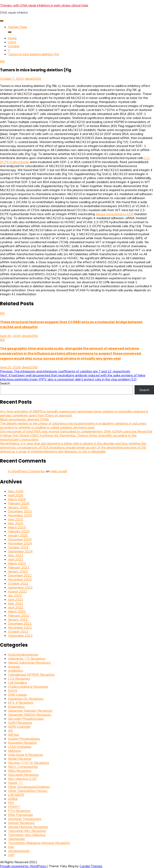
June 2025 (16, 519)
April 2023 (16, 559)
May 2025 (16, 523)
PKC (11, 803)
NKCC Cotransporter (23, 767)
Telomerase (16, 839)
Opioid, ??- (16, 783)
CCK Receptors (19, 678)
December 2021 (20, 623)
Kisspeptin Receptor (22, 743)
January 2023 (18, 571)
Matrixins (15, 751)
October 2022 (18, 583)
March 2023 (17, 563)
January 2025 (18, 535)
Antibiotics (16, 670)
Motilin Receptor (20, 759)
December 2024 (20, 539)
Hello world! (59, 471)
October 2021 (18, 631)
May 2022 (16, 603)
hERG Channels (19, 727)
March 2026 (17, 499)
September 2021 (20, 635)
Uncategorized (19, 851)
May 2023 (16, 555)
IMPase (14, 735)
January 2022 (18, 619)
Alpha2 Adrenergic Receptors (29, 662)
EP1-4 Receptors (21, 703)
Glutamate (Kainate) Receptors (30, 711)
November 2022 (20, 579)
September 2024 (20, 551)
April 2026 (16, 495)
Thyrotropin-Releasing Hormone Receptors (39, 843)
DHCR (13, 691)
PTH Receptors (19, 811)
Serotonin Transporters (25, 819)
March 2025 (17, 527)
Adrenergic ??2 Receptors (27, 658)
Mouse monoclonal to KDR (115, 214)
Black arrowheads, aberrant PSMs (24, 419)
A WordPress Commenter (27, 471)
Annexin (14, 666)
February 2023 (19, 567)
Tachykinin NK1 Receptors (27, 831)
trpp (11, 847)
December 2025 (20, 511)
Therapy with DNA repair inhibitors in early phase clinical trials (44, 5)
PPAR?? (14, 807)
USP (11, 855)
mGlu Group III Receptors (26, 755)
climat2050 (33, 79)
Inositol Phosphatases (24, 739)
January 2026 (18, 507)
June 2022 (16, 599)
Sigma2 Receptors (21, 823)
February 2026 (19, 503)
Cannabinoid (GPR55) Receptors (31, 674)
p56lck (13, 799)
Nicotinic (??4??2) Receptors (29, 763)
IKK (2, 61)
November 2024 (20, 543)
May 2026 (16, 491)
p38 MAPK (16, 795)
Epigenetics (16, 707)
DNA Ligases (18, 695)
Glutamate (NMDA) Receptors (30, 715)
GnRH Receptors (20, 723)
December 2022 (20, 575)
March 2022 (17, 611)
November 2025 (20, 515)
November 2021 (20, 627)
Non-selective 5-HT (23, 779)
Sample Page (18, 27)
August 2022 (18, 591)
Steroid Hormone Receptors (28, 827)
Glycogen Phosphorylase (26, 719)
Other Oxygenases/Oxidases (29, 787)
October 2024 (18, 547)
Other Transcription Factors (28, 791)
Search (5, 383)
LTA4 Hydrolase (20, 747)
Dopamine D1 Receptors (26, 699)
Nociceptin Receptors (23, 775)
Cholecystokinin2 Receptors (28, 687)
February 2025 (19, 531)
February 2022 (19, 615)
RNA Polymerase (20, 815)
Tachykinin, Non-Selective (27, 835)
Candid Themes (91, 866)
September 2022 (20, 587)
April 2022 (16, 607)
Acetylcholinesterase (23, 654)
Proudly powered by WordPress (23, 866)
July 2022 (15, 595)
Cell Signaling (17, 683)
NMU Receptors (20, 771)
